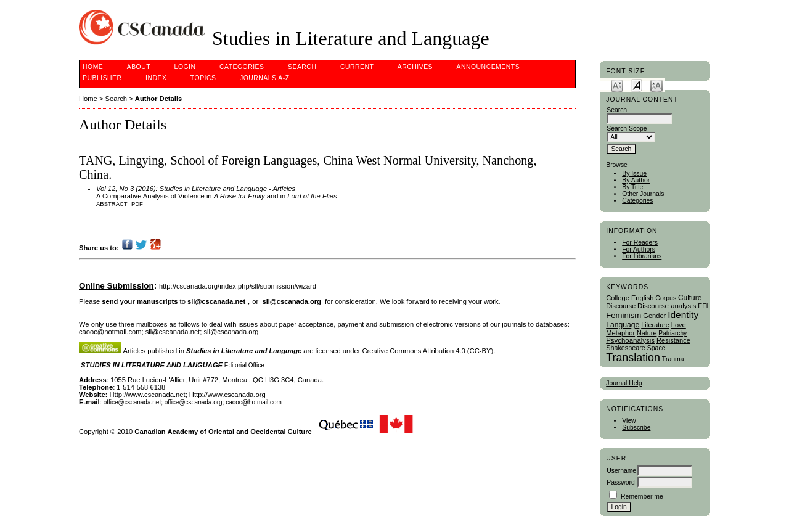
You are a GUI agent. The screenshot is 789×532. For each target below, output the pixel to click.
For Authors (639, 249)
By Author (636, 180)
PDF (137, 204)
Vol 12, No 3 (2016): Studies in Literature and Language (182, 189)
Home (93, 67)
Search (302, 67)
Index (156, 78)
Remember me (642, 497)
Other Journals (643, 194)
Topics (203, 78)
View (629, 421)
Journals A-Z (265, 78)
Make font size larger (656, 85)
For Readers (640, 243)
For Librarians (642, 256)
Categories (637, 201)
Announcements (489, 67)
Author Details (158, 99)
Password (621, 482)
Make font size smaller (617, 85)
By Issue (634, 174)
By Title (632, 187)
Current (357, 67)
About (139, 67)
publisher (102, 78)
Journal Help (624, 383)
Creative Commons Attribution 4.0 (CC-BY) (428, 351)
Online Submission (117, 286)
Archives (415, 67)
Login (185, 67)
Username (621, 471)
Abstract (112, 204)
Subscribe (636, 428)
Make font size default (637, 85)
